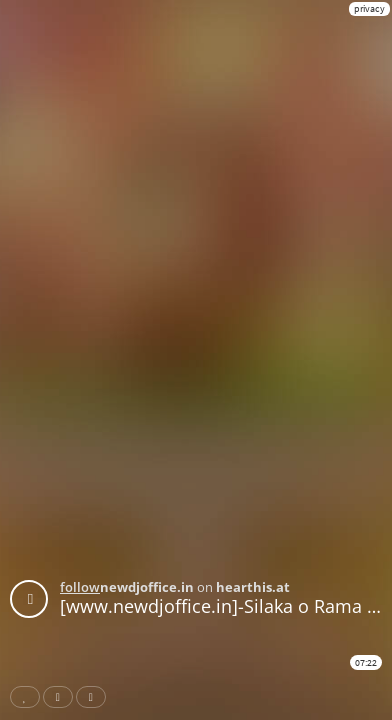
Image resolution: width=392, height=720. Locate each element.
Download (95, 697)
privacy (369, 8)
